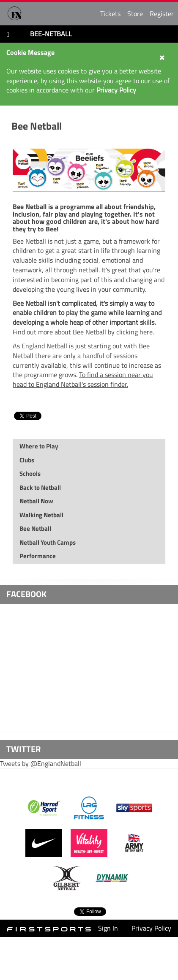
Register (162, 14)
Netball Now (36, 501)
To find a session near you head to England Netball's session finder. (83, 379)
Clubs (27, 460)
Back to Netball (40, 487)
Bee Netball (37, 126)
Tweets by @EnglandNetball (41, 763)
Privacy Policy (151, 928)
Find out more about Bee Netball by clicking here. (83, 332)
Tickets (110, 14)
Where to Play (39, 446)
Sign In (108, 928)
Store (135, 14)
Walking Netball (41, 515)
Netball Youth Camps (48, 542)
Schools (30, 474)
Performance (38, 556)
